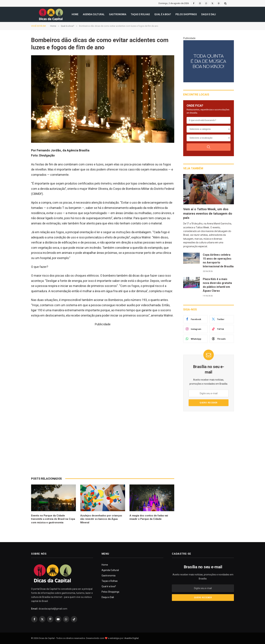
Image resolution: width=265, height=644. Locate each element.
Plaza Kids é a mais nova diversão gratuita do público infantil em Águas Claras (217, 285)
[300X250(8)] (209, 61)
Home (75, 14)
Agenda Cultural (94, 14)
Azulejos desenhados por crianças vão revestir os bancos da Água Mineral (101, 519)
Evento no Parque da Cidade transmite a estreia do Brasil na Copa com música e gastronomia (53, 519)
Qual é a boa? (163, 14)
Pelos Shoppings (186, 14)
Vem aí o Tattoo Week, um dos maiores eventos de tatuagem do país (208, 214)
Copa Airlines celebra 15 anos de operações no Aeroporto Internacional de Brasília (218, 261)
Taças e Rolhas (140, 14)
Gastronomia (118, 14)
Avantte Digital (131, 638)
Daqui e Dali (209, 14)
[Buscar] (209, 147)
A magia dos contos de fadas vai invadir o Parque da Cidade (149, 517)
